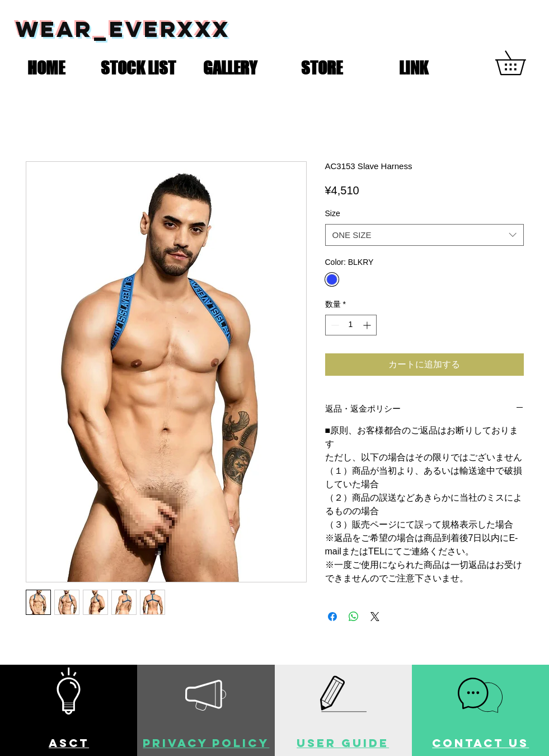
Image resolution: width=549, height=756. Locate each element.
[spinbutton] (351, 325)
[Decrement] (334, 325)
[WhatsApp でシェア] (354, 617)
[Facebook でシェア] (332, 617)
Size (333, 213)
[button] (138, 66)
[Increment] (368, 325)
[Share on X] (375, 617)
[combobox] (424, 235)
